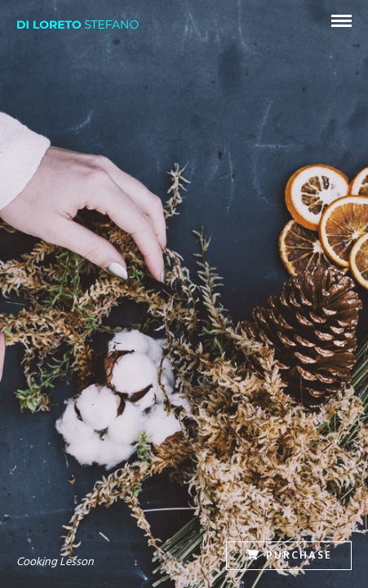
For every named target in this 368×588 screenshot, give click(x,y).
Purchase (289, 556)
